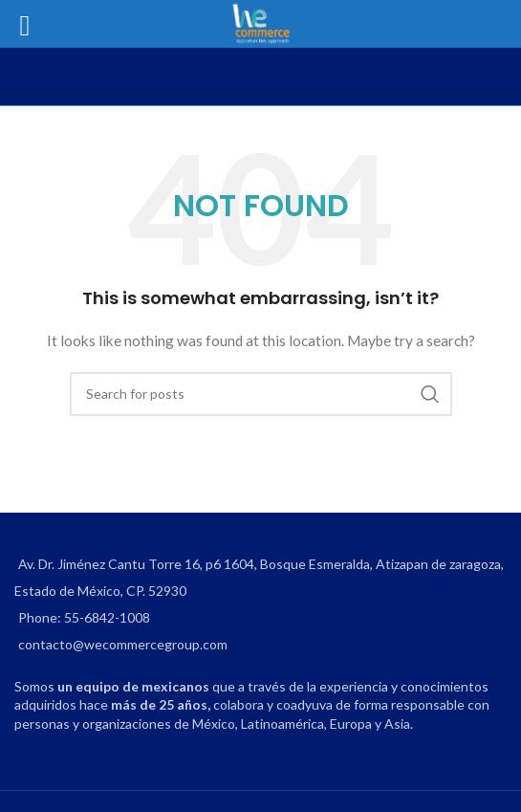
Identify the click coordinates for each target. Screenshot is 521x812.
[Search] (261, 394)
